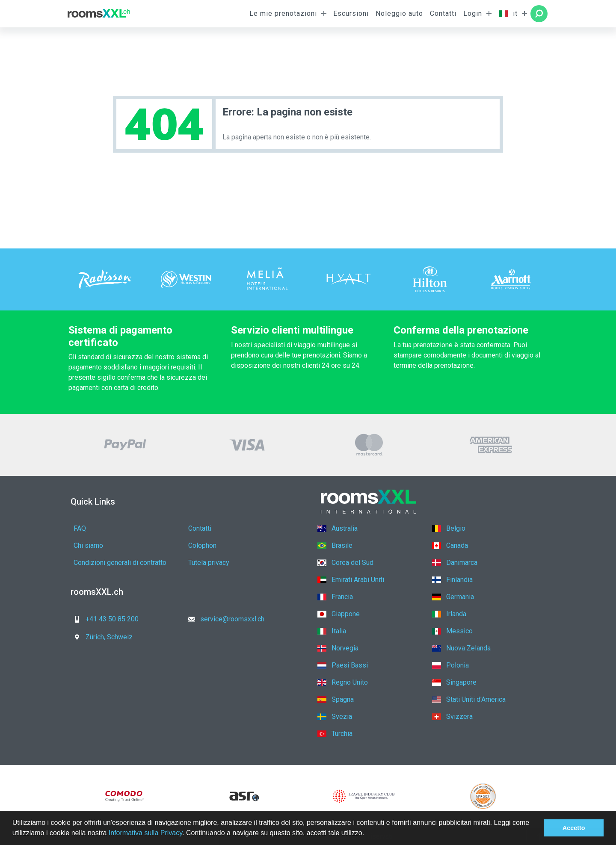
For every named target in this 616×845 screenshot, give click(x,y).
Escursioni (351, 13)
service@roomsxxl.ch (224, 619)
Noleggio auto (399, 13)
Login (473, 13)
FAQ (80, 528)
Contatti (443, 13)
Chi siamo (88, 545)
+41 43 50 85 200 (104, 619)
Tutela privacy (209, 563)
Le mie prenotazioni (283, 13)
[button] (367, 834)
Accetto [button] (574, 828)
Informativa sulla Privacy (145, 833)
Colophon (202, 545)
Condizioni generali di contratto (120, 563)
